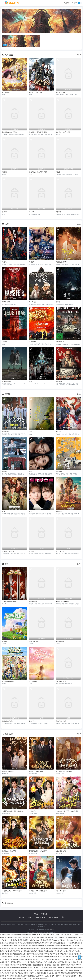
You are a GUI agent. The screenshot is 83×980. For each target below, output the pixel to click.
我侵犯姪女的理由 (26, 943)
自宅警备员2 (8, 968)
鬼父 (7, 943)
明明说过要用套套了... (61, 943)
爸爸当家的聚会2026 (8, 681)
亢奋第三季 (59, 511)
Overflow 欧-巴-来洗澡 (39, 979)
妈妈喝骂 (5, 948)
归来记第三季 (60, 551)
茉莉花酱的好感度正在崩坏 (10, 132)
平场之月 (32, 262)
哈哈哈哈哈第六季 (61, 681)
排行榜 (36, 914)
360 (50, 917)
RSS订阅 (21, 917)
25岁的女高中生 (52, 954)
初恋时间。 (18, 937)
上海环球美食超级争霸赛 (9, 602)
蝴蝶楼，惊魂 (6, 302)
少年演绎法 (5, 432)
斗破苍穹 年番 (72, 954)
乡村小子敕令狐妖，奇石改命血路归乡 (13, 811)
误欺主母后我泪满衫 (8, 771)
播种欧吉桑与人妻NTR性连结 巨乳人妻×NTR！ (29, 976)
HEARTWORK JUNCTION (34, 968)
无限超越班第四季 (7, 721)
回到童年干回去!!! (19, 959)
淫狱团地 (59, 212)
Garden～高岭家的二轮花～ (22, 957)
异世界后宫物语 (39, 937)
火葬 (30, 382)
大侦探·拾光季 (41, 954)
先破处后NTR (45, 943)
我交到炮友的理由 (56, 968)
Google (37, 917)
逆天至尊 (32, 212)
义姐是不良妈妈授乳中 (53, 948)
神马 (63, 917)
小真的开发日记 (68, 968)
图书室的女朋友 (14, 943)
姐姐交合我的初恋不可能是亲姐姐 (59, 962)
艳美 (48, 959)
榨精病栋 (70, 940)
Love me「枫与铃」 (60, 940)
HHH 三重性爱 (65, 970)
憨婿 (3, 511)
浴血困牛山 (32, 342)
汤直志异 (5, 172)
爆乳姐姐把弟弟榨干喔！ (45, 970)
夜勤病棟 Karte (15, 965)
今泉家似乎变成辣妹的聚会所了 (65, 951)
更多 (79, 55)
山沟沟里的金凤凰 (61, 851)
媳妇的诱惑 (36, 943)
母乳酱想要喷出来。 (51, 937)
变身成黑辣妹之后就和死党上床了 (32, 951)
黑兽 (21, 940)
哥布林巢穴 (44, 973)
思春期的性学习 (55, 959)
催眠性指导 (75, 937)
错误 (30, 511)
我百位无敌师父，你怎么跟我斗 (38, 851)
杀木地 (58, 302)
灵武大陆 (5, 212)
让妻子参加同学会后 (29, 954)
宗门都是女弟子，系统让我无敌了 (12, 891)
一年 (30, 432)
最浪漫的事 (59, 472)
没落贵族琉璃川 (49, 951)
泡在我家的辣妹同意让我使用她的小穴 (13, 935)
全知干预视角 (33, 602)
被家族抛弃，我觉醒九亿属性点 (38, 132)
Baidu (29, 917)
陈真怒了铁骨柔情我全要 (36, 771)
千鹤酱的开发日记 (47, 940)
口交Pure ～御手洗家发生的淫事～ (66, 976)
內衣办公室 (25, 962)
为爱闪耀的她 (33, 681)
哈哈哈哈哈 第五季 (19, 968)
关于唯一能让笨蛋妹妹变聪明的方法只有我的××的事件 (27, 948)
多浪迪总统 (59, 382)
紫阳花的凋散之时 (30, 970)
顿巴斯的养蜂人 (7, 382)
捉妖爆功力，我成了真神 (9, 851)
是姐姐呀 (5, 641)
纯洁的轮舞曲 (62, 954)
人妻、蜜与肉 (50, 976)
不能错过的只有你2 (62, 262)
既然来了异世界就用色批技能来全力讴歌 (41, 946)
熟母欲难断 (65, 965)
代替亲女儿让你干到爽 (10, 946)
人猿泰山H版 (53, 973)
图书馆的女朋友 (25, 965)
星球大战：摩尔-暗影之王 (10, 551)
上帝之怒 (5, 342)
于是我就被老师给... (38, 965)
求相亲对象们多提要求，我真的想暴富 (67, 811)
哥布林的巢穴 (22, 946)
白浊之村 (10, 940)
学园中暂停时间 (28, 937)
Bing (44, 917)
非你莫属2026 (60, 641)
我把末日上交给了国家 (36, 92)
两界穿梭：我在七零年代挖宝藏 (38, 891)
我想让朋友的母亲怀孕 (16, 970)
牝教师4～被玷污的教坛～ (32, 940)
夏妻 (46, 965)
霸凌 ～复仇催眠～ (55, 965)
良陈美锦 (5, 472)
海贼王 (58, 172)
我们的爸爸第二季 (61, 721)
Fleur (66, 946)
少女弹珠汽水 (59, 946)
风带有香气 (32, 551)
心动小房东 (9, 976)
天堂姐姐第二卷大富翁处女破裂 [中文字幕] (26, 973)
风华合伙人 (32, 721)
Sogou (56, 917)
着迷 (30, 472)
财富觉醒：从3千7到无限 (63, 132)
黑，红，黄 (32, 302)
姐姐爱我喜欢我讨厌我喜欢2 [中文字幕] (18, 979)
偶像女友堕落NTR (32, 935)
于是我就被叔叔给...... (68, 959)
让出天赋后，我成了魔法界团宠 (38, 172)
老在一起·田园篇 (34, 641)
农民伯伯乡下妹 (15, 951)
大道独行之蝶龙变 (61, 92)
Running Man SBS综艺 (63, 602)
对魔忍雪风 (7, 973)
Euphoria (47, 968)
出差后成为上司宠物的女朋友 (68, 957)
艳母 (51, 943)
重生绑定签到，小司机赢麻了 (64, 771)
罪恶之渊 (16, 940)
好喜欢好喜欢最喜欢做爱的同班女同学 (45, 957)
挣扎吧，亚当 (76, 962)
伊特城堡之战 (60, 342)
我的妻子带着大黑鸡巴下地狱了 (35, 959)
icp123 (52, 929)
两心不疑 (59, 432)
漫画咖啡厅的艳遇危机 (69, 948)
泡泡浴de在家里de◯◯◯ (39, 962)
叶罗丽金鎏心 (6, 92)
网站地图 (44, 914)
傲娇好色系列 (10, 937)
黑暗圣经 (57, 970)
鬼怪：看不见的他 (61, 891)
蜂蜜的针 (5, 262)
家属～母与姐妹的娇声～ (47, 935)
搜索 (67, 3)
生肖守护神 (32, 811)
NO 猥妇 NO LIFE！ (76, 965)
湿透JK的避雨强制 (16, 954)
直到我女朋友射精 (65, 937)
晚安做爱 (5, 970)
